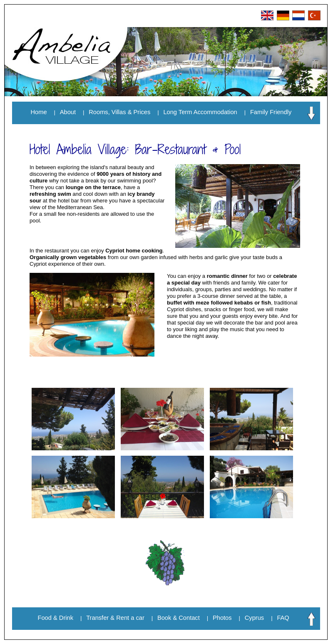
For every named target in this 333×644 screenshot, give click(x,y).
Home (39, 112)
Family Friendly (271, 112)
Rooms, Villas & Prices (119, 112)
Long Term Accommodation (200, 112)
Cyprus (254, 618)
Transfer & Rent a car (115, 618)
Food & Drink (56, 618)
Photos (222, 618)
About (68, 112)
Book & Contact (179, 618)
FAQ (283, 618)
